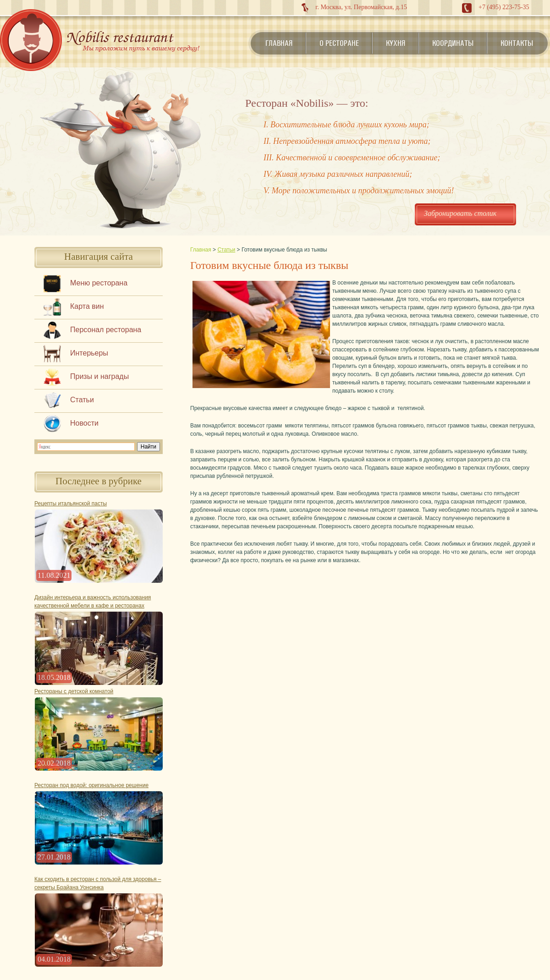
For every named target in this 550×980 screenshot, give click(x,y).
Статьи (82, 400)
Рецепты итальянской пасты (71, 504)
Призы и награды (99, 376)
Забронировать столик (460, 213)
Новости (84, 423)
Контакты (517, 43)
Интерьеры (89, 353)
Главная (279, 43)
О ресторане (339, 43)
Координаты (453, 43)
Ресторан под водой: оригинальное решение (91, 785)
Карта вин (87, 306)
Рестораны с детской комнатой (74, 691)
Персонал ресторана (106, 330)
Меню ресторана (99, 283)
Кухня (396, 43)
